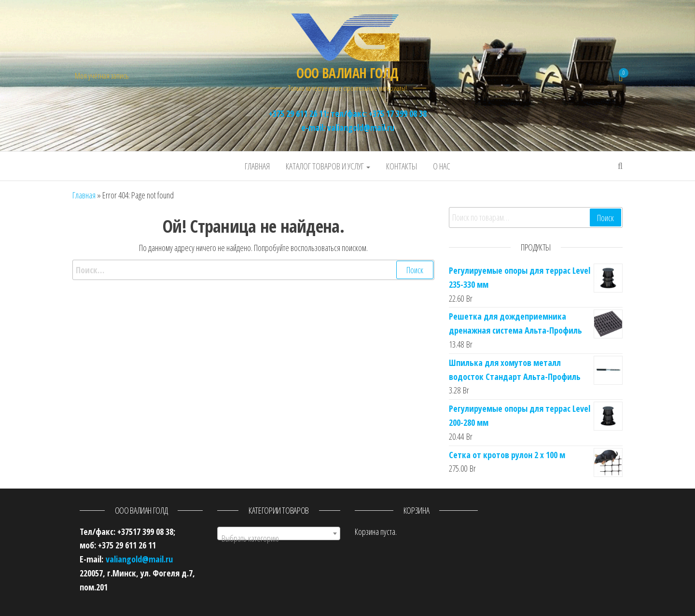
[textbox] (279, 538)
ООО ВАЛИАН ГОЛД (347, 73)
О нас (442, 166)
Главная (257, 166)
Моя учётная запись (102, 76)
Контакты (402, 166)
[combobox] (279, 533)
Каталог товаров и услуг (328, 166)
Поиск (605, 218)
